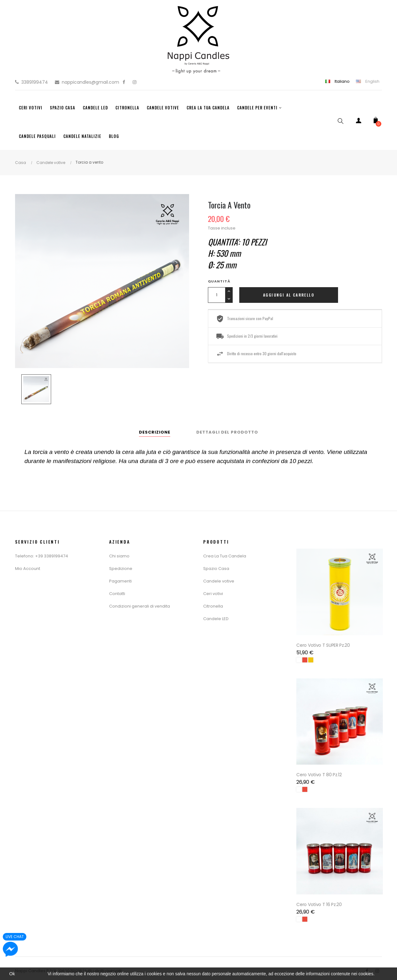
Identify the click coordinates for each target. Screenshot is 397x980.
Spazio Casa (216, 569)
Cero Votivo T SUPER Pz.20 (324, 643)
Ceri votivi (213, 594)
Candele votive (219, 581)
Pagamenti (120, 581)
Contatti (117, 594)
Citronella (213, 606)
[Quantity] (217, 295)
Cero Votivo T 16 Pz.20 (320, 899)
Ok (12, 974)
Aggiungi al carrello (289, 295)
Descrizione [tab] (155, 432)
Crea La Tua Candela (225, 556)
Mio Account (28, 569)
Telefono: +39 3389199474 (42, 556)
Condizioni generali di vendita (140, 606)
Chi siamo (119, 556)
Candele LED (216, 619)
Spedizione (121, 569)
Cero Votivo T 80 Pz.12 (320, 771)
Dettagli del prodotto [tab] (227, 432)
